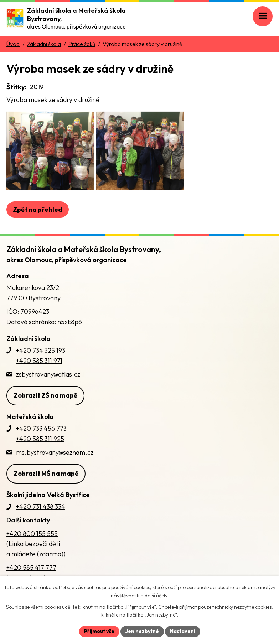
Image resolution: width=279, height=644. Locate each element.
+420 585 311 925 (40, 439)
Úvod (13, 44)
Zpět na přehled (38, 209)
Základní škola (44, 44)
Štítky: (17, 87)
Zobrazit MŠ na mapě (46, 473)
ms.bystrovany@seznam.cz (55, 452)
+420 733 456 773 (41, 428)
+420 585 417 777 (31, 568)
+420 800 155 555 (32, 534)
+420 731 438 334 (41, 507)
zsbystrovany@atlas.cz (48, 374)
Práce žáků (82, 44)
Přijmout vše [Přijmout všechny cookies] (99, 631)
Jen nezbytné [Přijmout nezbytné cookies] (142, 631)
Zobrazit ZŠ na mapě (45, 395)
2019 (37, 87)
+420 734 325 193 (41, 350)
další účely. (156, 596)
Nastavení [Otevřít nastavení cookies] (183, 631)
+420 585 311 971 (39, 361)
